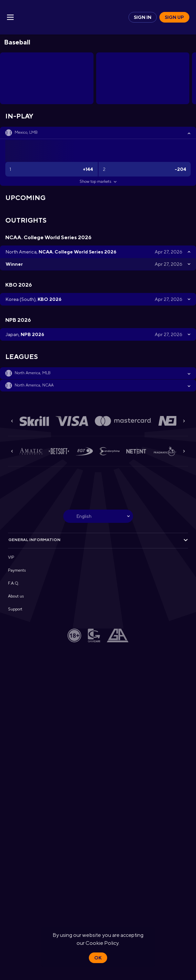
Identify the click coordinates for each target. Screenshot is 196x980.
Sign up (174, 17)
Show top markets (98, 181)
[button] (98, 133)
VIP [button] (11, 557)
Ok (98, 958)
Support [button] (15, 609)
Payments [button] (17, 570)
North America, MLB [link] (33, 373)
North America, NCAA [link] (34, 385)
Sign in (143, 17)
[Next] (184, 421)
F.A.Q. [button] (14, 583)
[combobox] (98, 516)
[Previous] (12, 421)
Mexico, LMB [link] (26, 132)
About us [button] (16, 596)
